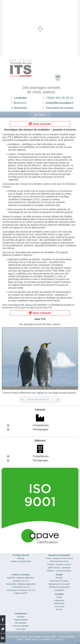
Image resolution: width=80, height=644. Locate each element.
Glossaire (21, 617)
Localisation (21, 98)
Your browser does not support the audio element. (40, 400)
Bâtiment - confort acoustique (59, 571)
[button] (40, 425)
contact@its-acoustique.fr (59, 103)
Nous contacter (40, 124)
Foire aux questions (21, 626)
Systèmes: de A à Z (21, 581)
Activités (59, 578)
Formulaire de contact (60, 108)
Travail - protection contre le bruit (59, 558)
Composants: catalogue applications (21, 584)
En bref (59, 610)
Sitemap (21, 558)
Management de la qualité (59, 584)
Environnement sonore (59, 561)
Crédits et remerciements (21, 561)
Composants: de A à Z (21, 587)
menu (40, 115)
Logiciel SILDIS (21, 593)
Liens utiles (21, 629)
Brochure (20, 103)
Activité (59, 597)
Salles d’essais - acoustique (59, 568)
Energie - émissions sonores (59, 564)
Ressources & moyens (59, 581)
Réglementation (21, 620)
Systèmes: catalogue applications (21, 578)
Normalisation (21, 623)
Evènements (59, 603)
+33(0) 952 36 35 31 (60, 98)
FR (58, 77)
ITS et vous (59, 606)
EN (58, 80)
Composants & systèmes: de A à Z (21, 590)
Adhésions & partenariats (59, 587)
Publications (59, 600)
